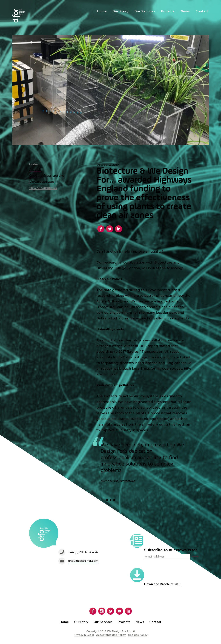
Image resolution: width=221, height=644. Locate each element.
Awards (35, 170)
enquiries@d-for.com (83, 561)
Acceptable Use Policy (111, 635)
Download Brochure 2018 (163, 584)
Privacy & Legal (84, 635)
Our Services (145, 11)
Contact (202, 11)
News (185, 11)
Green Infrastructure (47, 176)
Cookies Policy (138, 635)
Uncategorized (42, 182)
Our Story (121, 11)
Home (102, 11)
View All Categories (43, 188)
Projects (168, 11)
